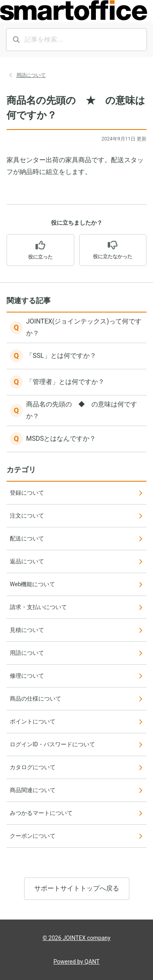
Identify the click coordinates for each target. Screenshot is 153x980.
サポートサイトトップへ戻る (77, 888)
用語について (31, 75)
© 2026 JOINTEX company (76, 938)
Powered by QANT (76, 962)
